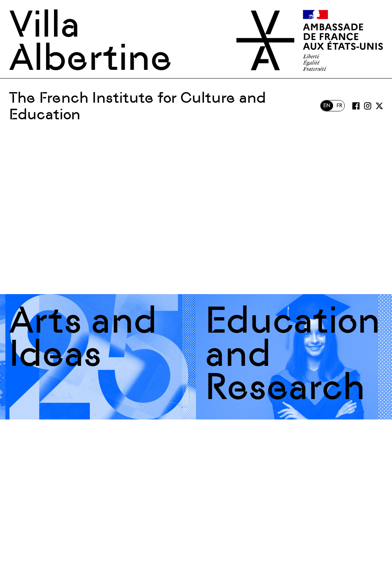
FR (339, 106)
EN (327, 106)
